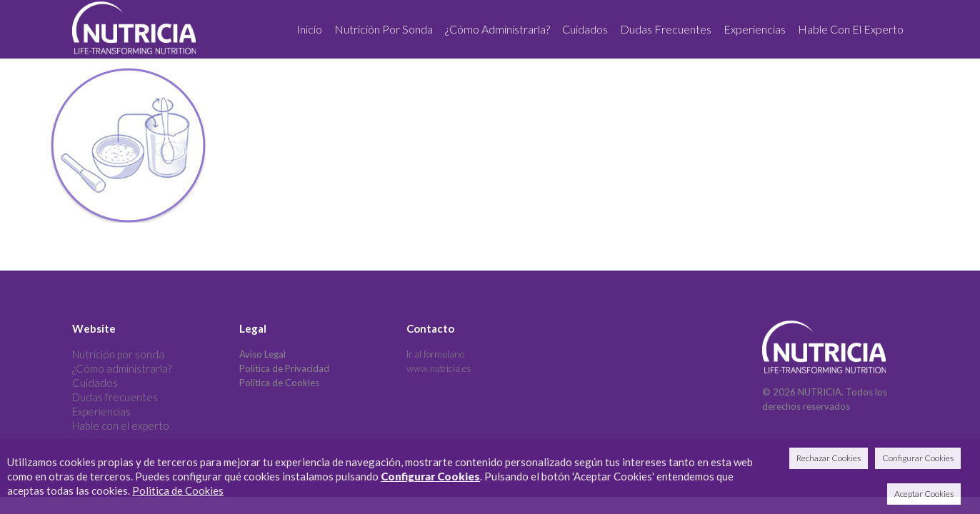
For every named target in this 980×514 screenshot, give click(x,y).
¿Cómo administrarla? (122, 368)
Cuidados (95, 383)
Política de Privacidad (284, 368)
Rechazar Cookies (829, 458)
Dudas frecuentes (115, 397)
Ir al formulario (435, 354)
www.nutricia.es (439, 368)
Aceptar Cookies (924, 494)
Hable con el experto (121, 425)
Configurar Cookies (430, 476)
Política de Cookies (279, 383)
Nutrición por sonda (118, 354)
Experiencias (101, 411)
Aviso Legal (262, 354)
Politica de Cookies (178, 490)
